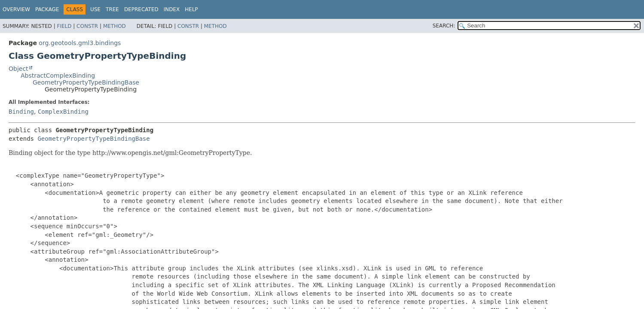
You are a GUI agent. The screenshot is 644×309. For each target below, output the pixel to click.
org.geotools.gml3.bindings (80, 43)
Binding (21, 112)
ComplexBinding (63, 112)
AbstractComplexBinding (58, 76)
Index (172, 9)
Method (114, 26)
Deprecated (141, 9)
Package (47, 9)
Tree (112, 9)
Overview (16, 9)
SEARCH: (444, 26)
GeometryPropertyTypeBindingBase (86, 82)
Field (64, 26)
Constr (87, 26)
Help (191, 9)
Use (95, 9)
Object (18, 69)
